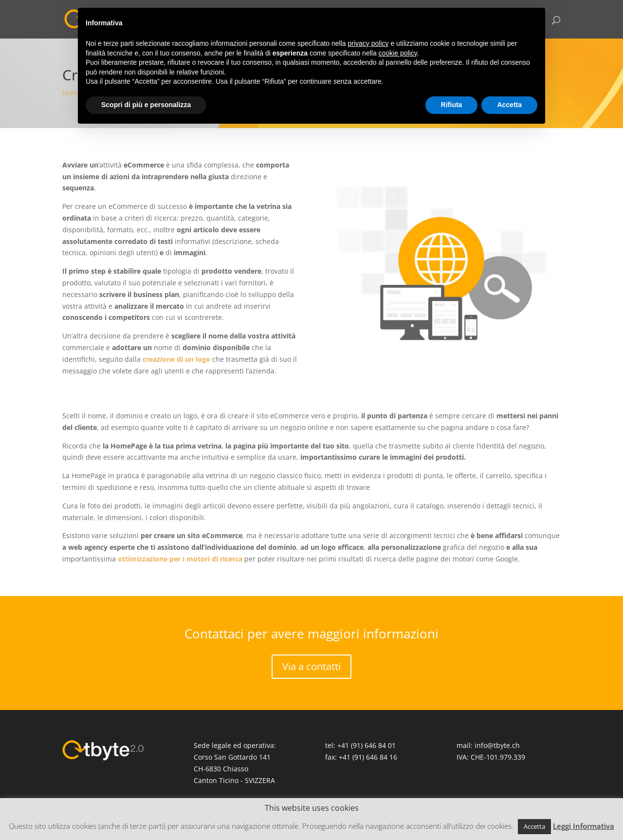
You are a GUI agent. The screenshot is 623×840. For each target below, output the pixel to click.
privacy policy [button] (368, 43)
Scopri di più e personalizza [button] (146, 105)
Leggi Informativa (584, 826)
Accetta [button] (534, 826)
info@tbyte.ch (497, 745)
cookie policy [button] (398, 53)
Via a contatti (311, 666)
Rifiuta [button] (452, 105)
